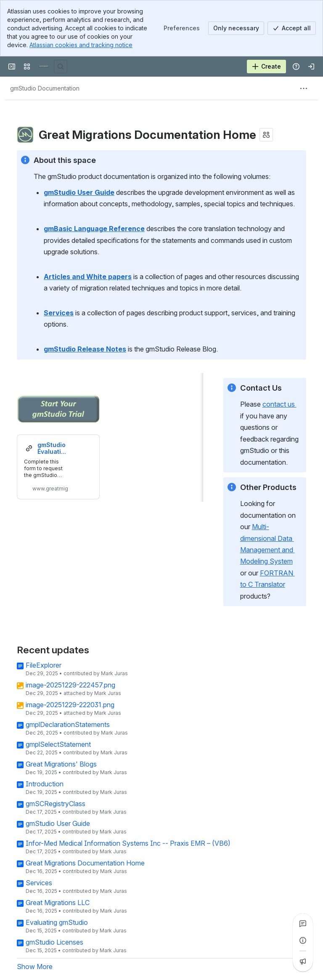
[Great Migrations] (44, 67)
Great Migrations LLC (58, 903)
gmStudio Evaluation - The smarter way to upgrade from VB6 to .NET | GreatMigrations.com (53, 448)
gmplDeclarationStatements (68, 724)
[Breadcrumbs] (45, 88)
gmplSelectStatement (58, 744)
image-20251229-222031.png (70, 705)
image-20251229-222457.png (70, 685)
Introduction (45, 784)
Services (39, 883)
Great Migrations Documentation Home (85, 863)
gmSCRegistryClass (56, 804)
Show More (35, 967)
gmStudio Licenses (54, 942)
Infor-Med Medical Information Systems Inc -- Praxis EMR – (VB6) (128, 843)
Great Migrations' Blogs (61, 764)
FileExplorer (44, 665)
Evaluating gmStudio (57, 922)
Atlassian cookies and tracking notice (81, 45)
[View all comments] (303, 924)
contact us (279, 404)
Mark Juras (114, 673)
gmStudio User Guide (58, 823)
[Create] (266, 67)
